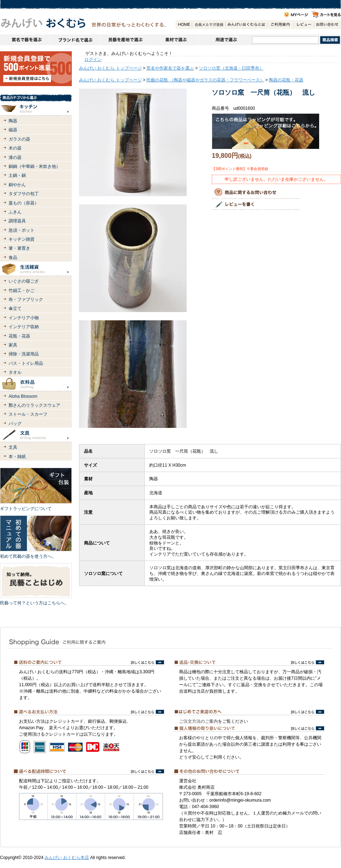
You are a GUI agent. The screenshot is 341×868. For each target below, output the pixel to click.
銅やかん (17, 185)
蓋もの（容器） (24, 203)
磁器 (13, 130)
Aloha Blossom (23, 396)
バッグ (15, 424)
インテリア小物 (24, 318)
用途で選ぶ (225, 40)
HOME (184, 25)
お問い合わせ (327, 25)
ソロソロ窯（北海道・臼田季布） (231, 68)
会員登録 (209, 25)
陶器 (13, 121)
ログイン (93, 60)
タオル (15, 372)
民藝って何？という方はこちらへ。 (34, 603)
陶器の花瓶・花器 (286, 80)
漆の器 (15, 157)
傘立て (15, 308)
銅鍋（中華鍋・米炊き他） (34, 166)
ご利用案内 (280, 25)
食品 (13, 258)
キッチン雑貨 (22, 239)
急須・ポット (22, 230)
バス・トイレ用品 (26, 363)
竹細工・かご (22, 291)
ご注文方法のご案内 (198, 721)
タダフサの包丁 (24, 194)
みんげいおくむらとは (246, 25)
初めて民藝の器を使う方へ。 (28, 556)
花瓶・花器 (19, 336)
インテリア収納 (24, 327)
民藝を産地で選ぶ (124, 40)
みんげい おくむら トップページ (110, 68)
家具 (13, 345)
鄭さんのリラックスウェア (34, 405)
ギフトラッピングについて (26, 509)
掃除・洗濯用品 (24, 354)
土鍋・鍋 (17, 175)
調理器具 (17, 221)
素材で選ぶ (174, 40)
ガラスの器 (19, 139)
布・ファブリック (26, 299)
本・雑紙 (17, 457)
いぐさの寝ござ (24, 281)
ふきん (15, 212)
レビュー (304, 25)
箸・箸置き (19, 248)
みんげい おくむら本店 (67, 858)
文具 (13, 447)
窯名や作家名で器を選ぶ (25, 40)
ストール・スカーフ (28, 414)
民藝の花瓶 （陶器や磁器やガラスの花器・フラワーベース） (205, 80)
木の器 (15, 148)
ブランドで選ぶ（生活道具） (74, 40)
